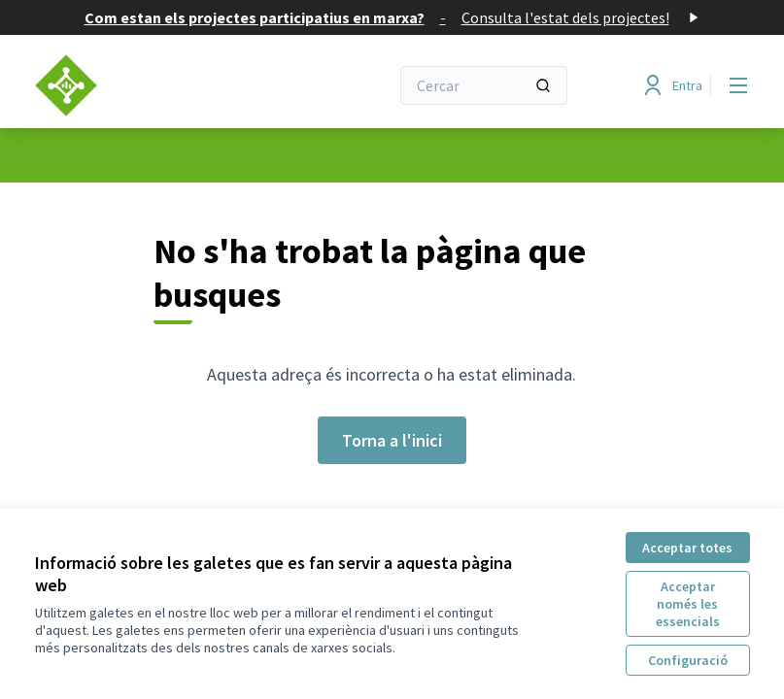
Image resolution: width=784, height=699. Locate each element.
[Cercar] (484, 85)
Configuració (688, 660)
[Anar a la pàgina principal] (164, 85)
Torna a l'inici (392, 440)
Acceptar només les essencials (688, 604)
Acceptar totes (687, 548)
